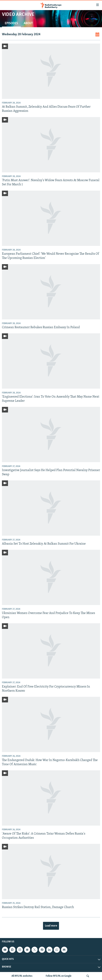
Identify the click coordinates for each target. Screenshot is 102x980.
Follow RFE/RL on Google (59, 976)
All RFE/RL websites (22, 976)
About (28, 23)
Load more (51, 926)
